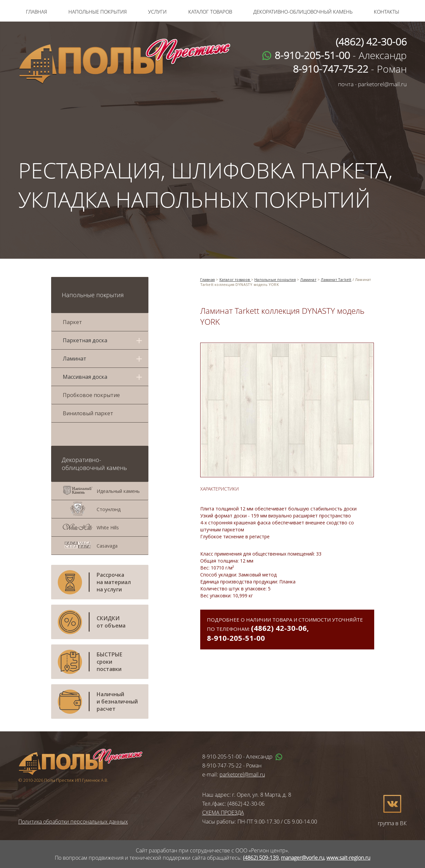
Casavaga (107, 546)
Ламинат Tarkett (336, 279)
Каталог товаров (210, 12)
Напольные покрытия (98, 12)
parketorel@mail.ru (242, 774)
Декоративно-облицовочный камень (303, 12)
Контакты (386, 12)
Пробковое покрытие (91, 395)
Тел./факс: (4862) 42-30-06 (233, 804)
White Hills (108, 528)
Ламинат (308, 279)
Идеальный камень (118, 491)
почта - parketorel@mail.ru (372, 84)
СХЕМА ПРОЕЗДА (223, 813)
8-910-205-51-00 (236, 638)
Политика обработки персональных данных (73, 822)
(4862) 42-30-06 (279, 628)
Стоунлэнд (109, 509)
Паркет (72, 322)
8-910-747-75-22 (222, 766)
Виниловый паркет (88, 413)
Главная (37, 12)
